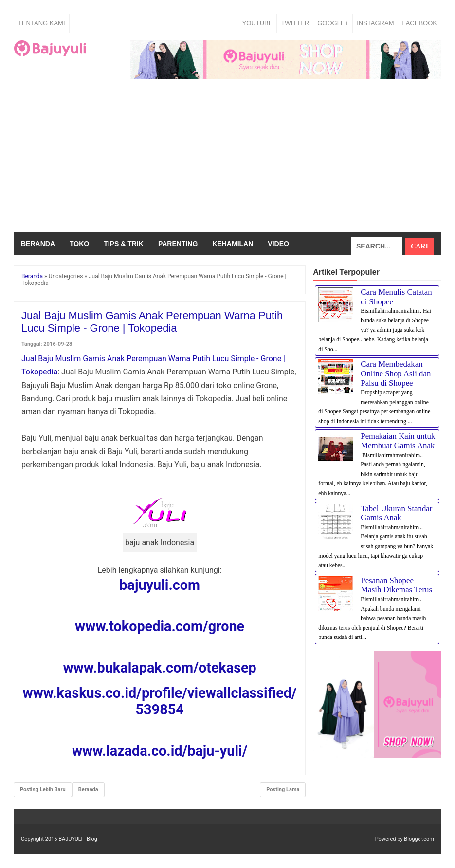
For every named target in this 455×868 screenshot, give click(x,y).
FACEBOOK (419, 23)
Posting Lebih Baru (43, 789)
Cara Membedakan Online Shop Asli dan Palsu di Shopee (396, 373)
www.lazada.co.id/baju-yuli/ (160, 751)
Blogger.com (419, 839)
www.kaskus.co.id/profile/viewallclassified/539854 (160, 701)
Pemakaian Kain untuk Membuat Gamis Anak (398, 441)
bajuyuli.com (160, 585)
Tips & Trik (124, 244)
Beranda (38, 244)
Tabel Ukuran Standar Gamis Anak (396, 513)
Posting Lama (283, 789)
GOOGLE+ (333, 23)
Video (278, 244)
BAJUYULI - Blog (78, 839)
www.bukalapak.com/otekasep (159, 668)
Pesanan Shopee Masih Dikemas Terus (396, 585)
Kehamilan (233, 244)
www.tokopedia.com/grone (160, 626)
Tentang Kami (42, 23)
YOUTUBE (258, 23)
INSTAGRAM (375, 23)
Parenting (178, 244)
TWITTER (295, 23)
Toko (79, 244)
